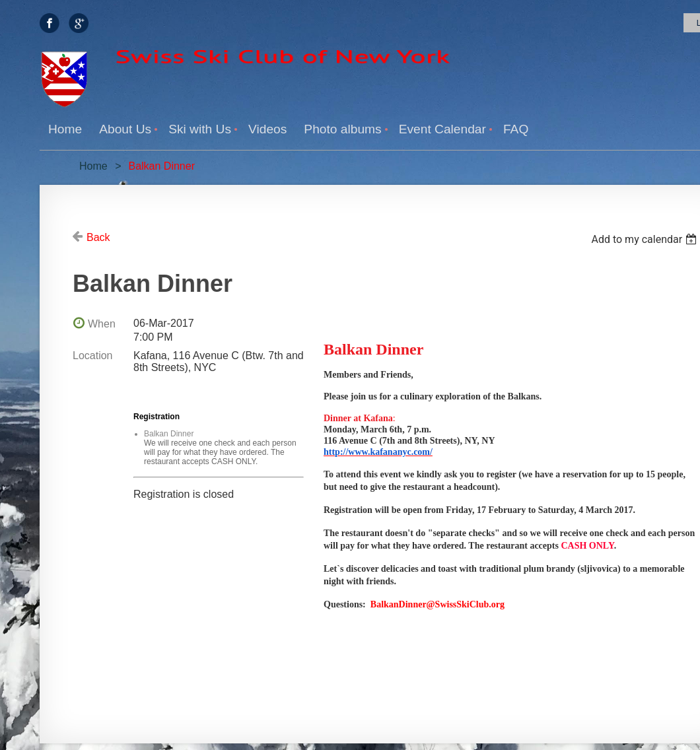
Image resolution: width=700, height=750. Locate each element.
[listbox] (646, 239)
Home (93, 166)
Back (98, 237)
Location (93, 356)
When (102, 324)
